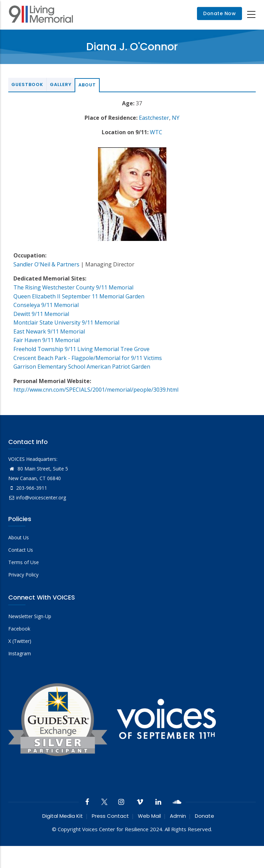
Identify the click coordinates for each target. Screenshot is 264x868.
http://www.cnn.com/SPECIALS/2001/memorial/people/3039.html (96, 390)
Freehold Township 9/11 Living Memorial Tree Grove (81, 349)
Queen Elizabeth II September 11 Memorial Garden (79, 296)
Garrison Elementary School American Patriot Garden (82, 367)
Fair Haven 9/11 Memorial (47, 340)
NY (176, 118)
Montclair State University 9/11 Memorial (66, 322)
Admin (178, 816)
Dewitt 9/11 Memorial (41, 314)
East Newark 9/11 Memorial (49, 331)
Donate (205, 816)
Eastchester (154, 118)
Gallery (61, 84)
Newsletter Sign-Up (30, 616)
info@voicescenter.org (37, 497)
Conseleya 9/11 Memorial (46, 305)
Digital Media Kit (63, 816)
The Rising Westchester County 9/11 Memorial (73, 287)
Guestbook (27, 84)
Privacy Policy (23, 575)
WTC (156, 132)
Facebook (19, 629)
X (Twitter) (20, 641)
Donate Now (219, 14)
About (87, 85)
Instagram (20, 653)
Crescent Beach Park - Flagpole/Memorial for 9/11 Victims (88, 358)
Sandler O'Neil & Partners (46, 264)
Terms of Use (24, 562)
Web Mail (149, 816)
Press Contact (110, 816)
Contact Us (21, 550)
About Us (19, 537)
